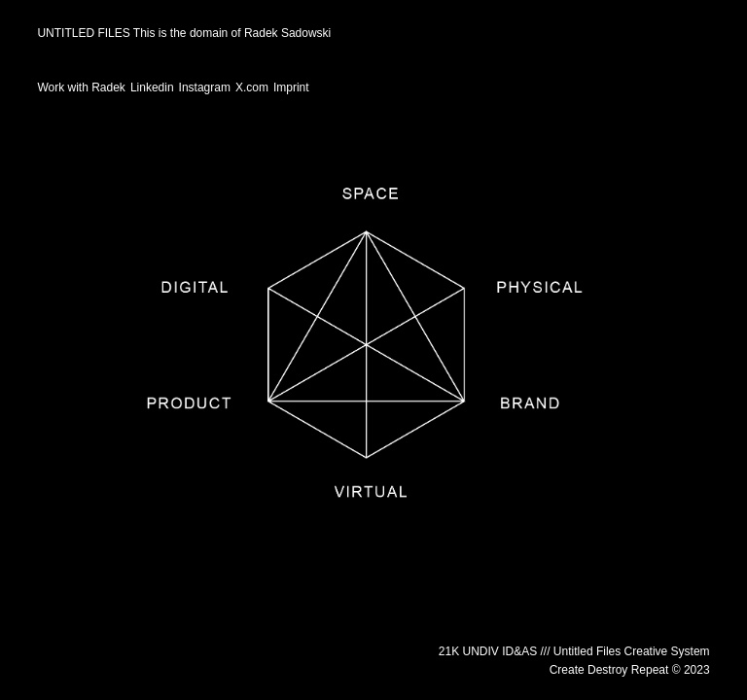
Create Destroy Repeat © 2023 (630, 670)
